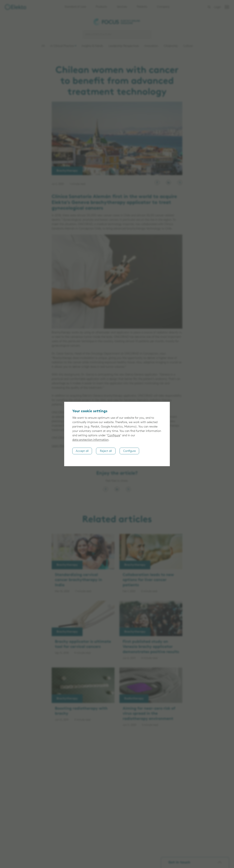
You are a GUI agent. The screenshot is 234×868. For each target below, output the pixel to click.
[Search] (117, 34)
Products (101, 7)
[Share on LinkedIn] (117, 489)
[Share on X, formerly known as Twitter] (128, 489)
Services (122, 7)
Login (218, 7)
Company (163, 7)
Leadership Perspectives (124, 46)
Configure (114, 436)
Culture (188, 46)
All (43, 46)
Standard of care (75, 7)
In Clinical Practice (62, 46)
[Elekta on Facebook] (157, 182)
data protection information (90, 440)
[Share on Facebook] (106, 489)
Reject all (106, 451)
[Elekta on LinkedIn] (169, 182)
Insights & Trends (92, 46)
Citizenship (171, 46)
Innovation (151, 46)
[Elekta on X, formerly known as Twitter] (180, 182)
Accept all (82, 451)
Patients (142, 7)
